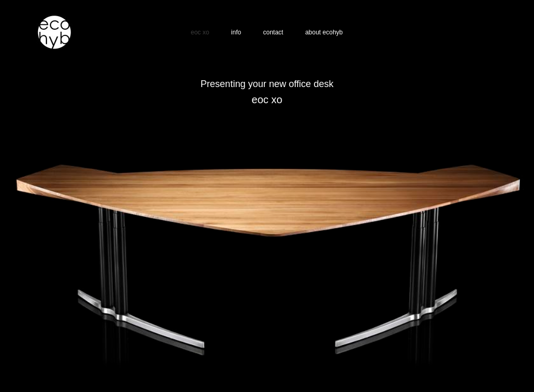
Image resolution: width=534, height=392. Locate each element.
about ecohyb (324, 32)
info (236, 32)
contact (273, 32)
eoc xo (200, 32)
